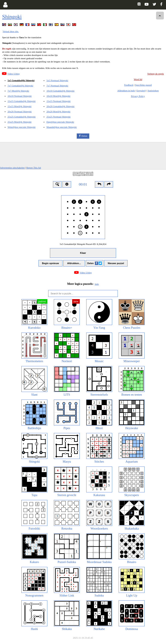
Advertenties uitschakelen (12, 168)
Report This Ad (34, 168)
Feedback (129, 85)
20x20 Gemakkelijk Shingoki (61, 106)
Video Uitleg (13, 74)
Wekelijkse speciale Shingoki (22, 127)
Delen (84, 136)
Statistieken (153, 90)
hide (97, 284)
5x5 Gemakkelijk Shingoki (21, 80)
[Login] (5, 5)
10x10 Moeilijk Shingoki (58, 96)
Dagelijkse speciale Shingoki (60, 122)
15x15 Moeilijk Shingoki (20, 106)
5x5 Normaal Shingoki (57, 80)
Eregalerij (141, 90)
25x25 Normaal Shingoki (58, 117)
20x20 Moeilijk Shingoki (58, 111)
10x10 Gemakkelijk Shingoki (61, 91)
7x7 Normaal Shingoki (57, 86)
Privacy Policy (138, 96)
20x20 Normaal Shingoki (20, 111)
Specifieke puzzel (143, 85)
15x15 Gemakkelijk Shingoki (22, 101)
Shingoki (12, 17)
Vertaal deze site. (11, 31)
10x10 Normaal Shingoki (20, 96)
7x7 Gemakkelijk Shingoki (20, 86)
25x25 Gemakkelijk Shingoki (22, 117)
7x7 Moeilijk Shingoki (18, 91)
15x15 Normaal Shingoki (58, 101)
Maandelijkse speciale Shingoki (62, 127)
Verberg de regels (156, 74)
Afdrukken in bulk (126, 90)
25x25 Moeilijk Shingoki (20, 122)
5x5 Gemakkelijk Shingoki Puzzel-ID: (83, 244)
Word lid (138, 79)
